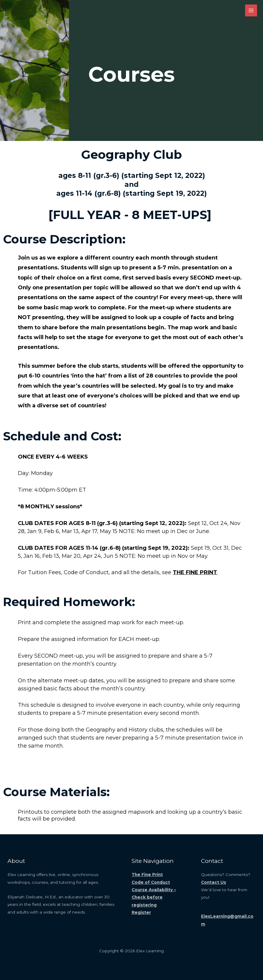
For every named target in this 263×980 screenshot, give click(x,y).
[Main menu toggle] (251, 11)
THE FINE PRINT (195, 572)
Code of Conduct (151, 882)
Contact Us (214, 882)
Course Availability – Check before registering (154, 897)
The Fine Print (147, 875)
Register (141, 912)
